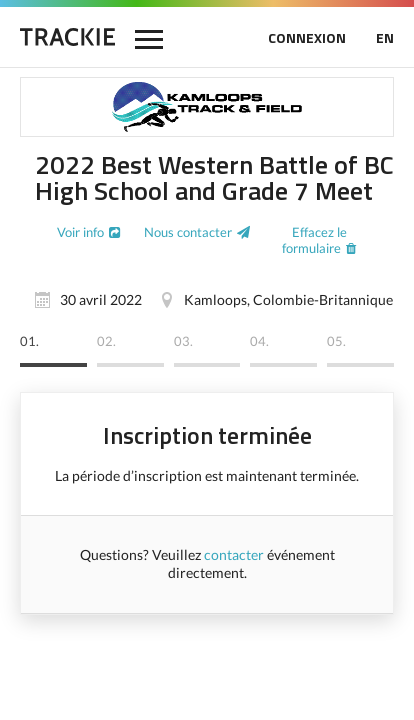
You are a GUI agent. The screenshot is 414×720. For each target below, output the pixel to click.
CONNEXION (307, 37)
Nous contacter (188, 232)
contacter (234, 554)
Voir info (80, 232)
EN (385, 37)
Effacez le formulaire (314, 240)
